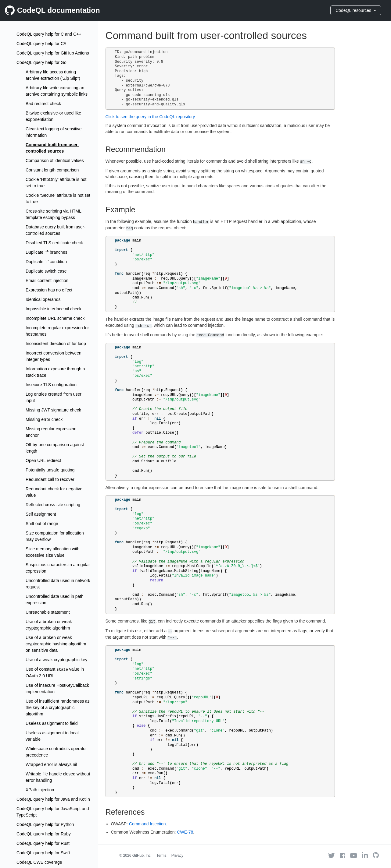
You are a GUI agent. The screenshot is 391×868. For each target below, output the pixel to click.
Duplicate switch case (46, 271)
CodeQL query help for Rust (43, 843)
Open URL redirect (43, 460)
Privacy (177, 856)
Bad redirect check (43, 104)
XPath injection (40, 790)
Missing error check (44, 419)
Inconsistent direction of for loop (56, 344)
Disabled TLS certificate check (54, 243)
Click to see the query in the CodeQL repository (150, 117)
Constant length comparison (52, 170)
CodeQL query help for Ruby (44, 834)
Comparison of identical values (55, 161)
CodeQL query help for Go (41, 62)
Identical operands (43, 299)
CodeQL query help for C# (41, 44)
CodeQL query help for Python (45, 824)
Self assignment (41, 514)
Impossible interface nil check (54, 309)
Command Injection (147, 824)
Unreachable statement (48, 612)
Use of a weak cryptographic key (56, 660)
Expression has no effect (49, 290)
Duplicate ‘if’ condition (46, 262)
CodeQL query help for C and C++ (49, 34)
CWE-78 (185, 832)
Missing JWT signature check (53, 410)
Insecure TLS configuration (51, 385)
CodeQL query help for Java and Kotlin (53, 799)
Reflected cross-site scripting (53, 505)
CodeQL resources (356, 10)
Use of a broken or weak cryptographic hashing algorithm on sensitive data (56, 644)
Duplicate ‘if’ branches (47, 252)
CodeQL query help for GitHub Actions (53, 53)
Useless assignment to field (52, 723)
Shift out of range (42, 524)
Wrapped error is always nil (51, 764)
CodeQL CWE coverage (39, 862)
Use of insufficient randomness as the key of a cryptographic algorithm (58, 707)
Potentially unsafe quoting (50, 470)
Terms (161, 856)
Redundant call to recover (50, 479)
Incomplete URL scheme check (55, 318)
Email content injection (47, 281)
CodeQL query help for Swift (43, 853)
